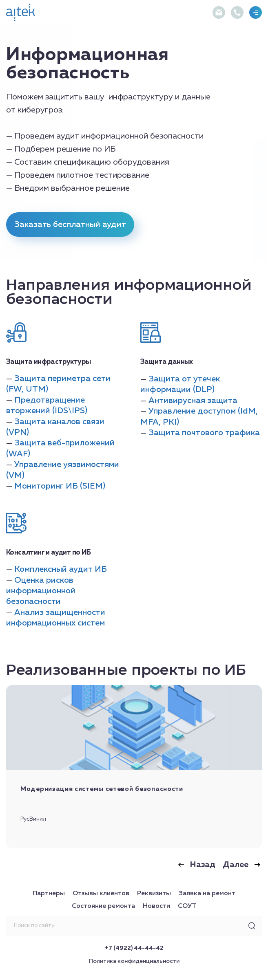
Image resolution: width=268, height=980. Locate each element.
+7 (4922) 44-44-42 (134, 948)
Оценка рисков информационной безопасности (41, 591)
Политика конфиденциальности (134, 961)
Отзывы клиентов (101, 894)
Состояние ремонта (103, 906)
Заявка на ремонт (207, 894)
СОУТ (187, 906)
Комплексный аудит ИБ (61, 569)
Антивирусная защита (193, 401)
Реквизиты (154, 894)
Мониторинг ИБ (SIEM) (60, 486)
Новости (156, 906)
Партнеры (49, 894)
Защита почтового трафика (204, 433)
